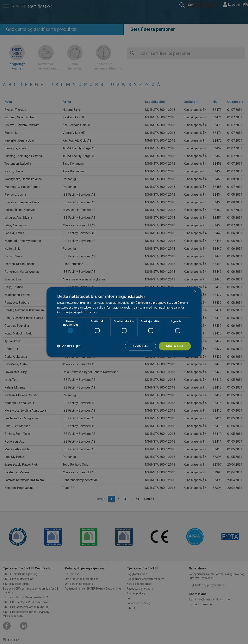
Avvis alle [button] (140, 346)
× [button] (195, 291)
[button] (69, 346)
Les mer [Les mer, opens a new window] (92, 312)
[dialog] (124, 322)
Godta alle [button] (175, 346)
